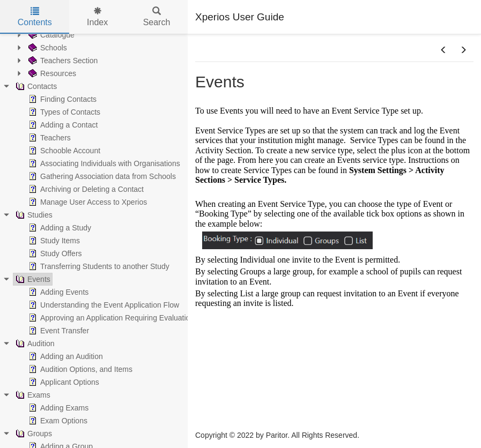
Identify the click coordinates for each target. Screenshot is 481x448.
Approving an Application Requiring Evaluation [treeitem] (110, 318)
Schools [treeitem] (47, 48)
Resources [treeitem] (51, 73)
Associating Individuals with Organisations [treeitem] (103, 163)
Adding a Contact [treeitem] (62, 125)
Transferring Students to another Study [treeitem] (98, 266)
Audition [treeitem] (34, 344)
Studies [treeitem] (33, 215)
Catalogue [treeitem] (50, 35)
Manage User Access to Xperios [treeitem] (87, 202)
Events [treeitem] (32, 279)
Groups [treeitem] (33, 434)
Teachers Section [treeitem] (62, 61)
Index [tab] (97, 17)
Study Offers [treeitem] (54, 253)
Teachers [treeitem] (49, 138)
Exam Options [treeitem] (57, 421)
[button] (443, 50)
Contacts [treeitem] (35, 86)
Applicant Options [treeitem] (63, 382)
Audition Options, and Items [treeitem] (79, 369)
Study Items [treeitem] (53, 241)
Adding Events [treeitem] (57, 292)
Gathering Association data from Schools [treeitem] (101, 176)
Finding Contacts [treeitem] (61, 99)
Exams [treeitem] (32, 395)
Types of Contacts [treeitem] (63, 112)
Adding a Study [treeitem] (59, 228)
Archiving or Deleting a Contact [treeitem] (85, 189)
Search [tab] (157, 17)
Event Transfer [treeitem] (58, 331)
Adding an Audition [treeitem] (65, 356)
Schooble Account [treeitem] (63, 151)
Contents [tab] (35, 17)
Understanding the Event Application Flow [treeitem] (103, 305)
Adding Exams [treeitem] (57, 408)
